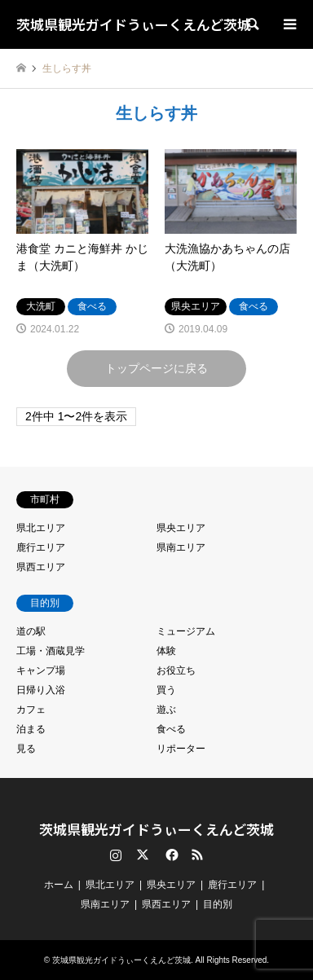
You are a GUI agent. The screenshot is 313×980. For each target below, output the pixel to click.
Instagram (116, 855)
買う (166, 690)
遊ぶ (166, 710)
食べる (171, 729)
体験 (166, 651)
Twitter (143, 855)
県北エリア (41, 528)
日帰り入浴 (41, 690)
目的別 (218, 904)
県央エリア (181, 528)
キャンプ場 (41, 670)
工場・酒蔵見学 (51, 651)
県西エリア (41, 567)
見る (26, 749)
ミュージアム (186, 631)
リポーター (181, 749)
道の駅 (31, 631)
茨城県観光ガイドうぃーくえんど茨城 (156, 829)
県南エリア (181, 547)
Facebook (170, 855)
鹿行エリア (41, 547)
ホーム (59, 885)
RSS (197, 855)
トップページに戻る (156, 368)
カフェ (31, 710)
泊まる (31, 729)
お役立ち (176, 670)
